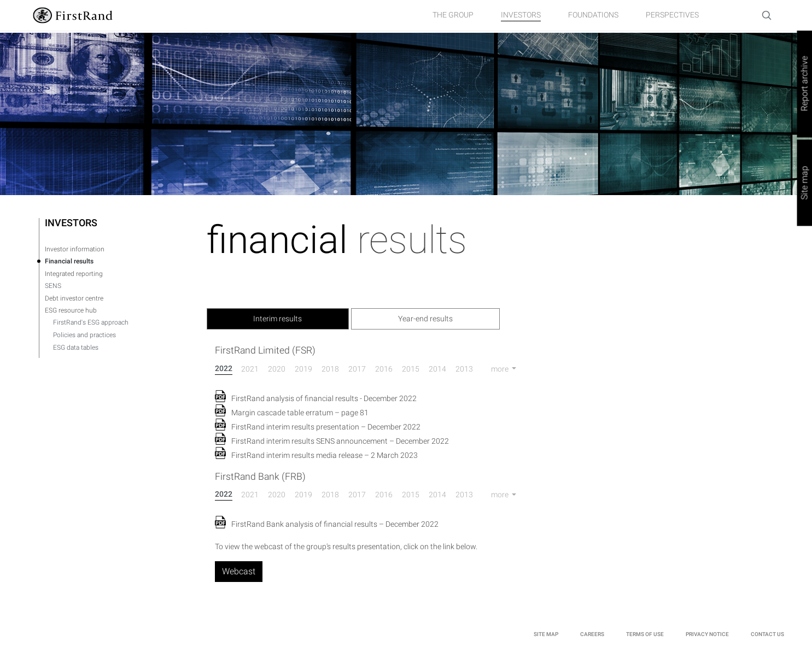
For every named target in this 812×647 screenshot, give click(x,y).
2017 (357, 495)
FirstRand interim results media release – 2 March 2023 (325, 455)
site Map (546, 634)
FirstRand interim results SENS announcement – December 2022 (340, 441)
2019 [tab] (303, 369)
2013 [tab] (464, 369)
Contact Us (767, 634)
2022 (224, 494)
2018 (330, 495)
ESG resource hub (71, 310)
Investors (521, 15)
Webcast (239, 571)
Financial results (69, 261)
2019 (303, 495)
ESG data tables (76, 348)
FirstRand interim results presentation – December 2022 (326, 427)
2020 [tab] (277, 369)
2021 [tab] (250, 369)
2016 (384, 495)
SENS (53, 286)
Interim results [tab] (278, 319)
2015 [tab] (411, 369)
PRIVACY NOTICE (707, 634)
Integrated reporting (74, 274)
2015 (411, 495)
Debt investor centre (74, 298)
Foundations (593, 15)
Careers (592, 634)
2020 (277, 495)
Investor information (75, 249)
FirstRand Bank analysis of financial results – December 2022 (335, 524)
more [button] (501, 369)
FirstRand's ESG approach (91, 322)
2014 (437, 495)
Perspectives (672, 15)
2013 (464, 495)
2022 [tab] (224, 368)
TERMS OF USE (645, 634)
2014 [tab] (437, 369)
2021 (250, 495)
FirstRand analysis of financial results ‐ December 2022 (324, 398)
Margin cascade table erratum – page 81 (300, 413)
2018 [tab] (330, 369)
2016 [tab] (384, 369)
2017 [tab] (357, 369)
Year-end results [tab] (425, 319)
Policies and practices (84, 335)
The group (453, 15)
